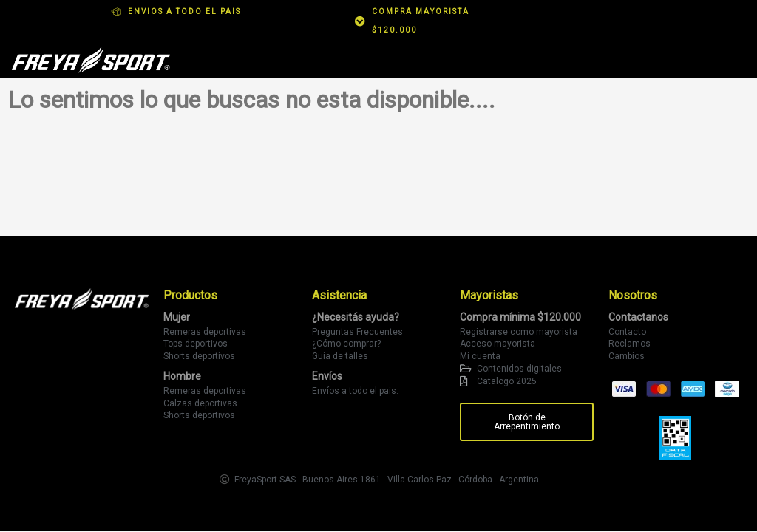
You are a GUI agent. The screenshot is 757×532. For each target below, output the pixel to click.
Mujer (177, 317)
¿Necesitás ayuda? (356, 317)
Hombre (182, 376)
